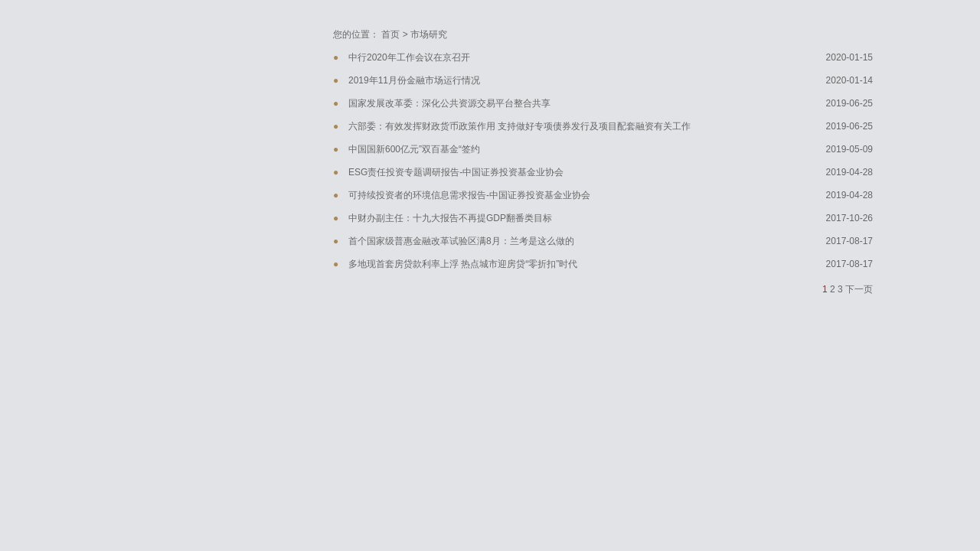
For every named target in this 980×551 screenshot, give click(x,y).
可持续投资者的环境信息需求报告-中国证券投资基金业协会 (469, 195)
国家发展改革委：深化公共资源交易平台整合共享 (449, 103)
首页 (390, 34)
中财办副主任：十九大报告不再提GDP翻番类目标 (450, 218)
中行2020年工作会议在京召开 (409, 57)
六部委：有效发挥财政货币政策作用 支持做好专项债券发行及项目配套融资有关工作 (519, 126)
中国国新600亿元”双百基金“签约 (414, 149)
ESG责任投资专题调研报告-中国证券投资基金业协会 (456, 172)
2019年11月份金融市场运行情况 (414, 80)
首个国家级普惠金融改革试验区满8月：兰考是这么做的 (461, 241)
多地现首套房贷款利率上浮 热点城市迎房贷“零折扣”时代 (463, 264)
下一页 (859, 289)
